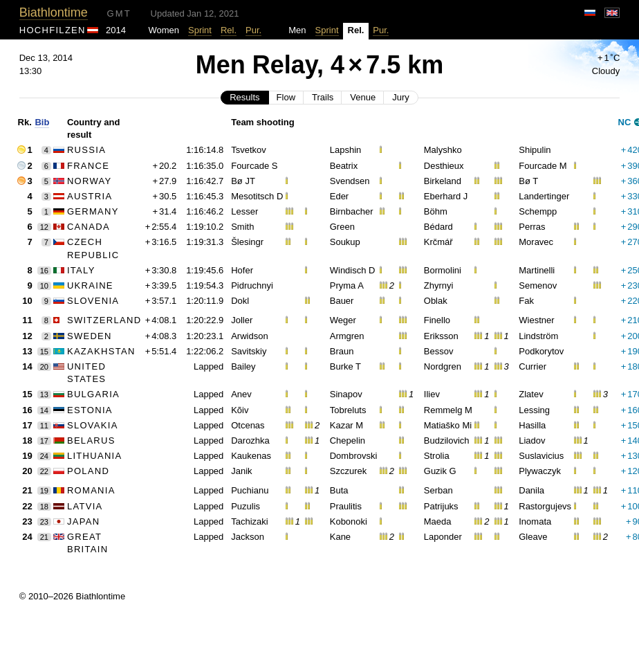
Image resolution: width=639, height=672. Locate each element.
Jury (401, 97)
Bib (42, 122)
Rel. (229, 30)
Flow (286, 97)
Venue (363, 97)
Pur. (253, 30)
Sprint (200, 30)
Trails (323, 97)
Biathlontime (54, 12)
